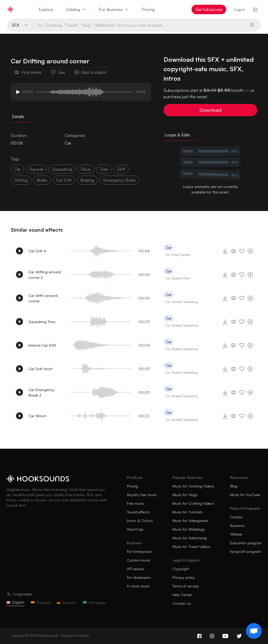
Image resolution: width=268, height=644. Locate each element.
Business (237, 526)
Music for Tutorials (188, 512)
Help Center (182, 595)
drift (121, 169)
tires (104, 169)
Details (18, 116)
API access (136, 569)
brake (42, 180)
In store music (138, 586)
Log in (239, 9)
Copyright (181, 569)
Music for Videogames (190, 521)
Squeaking (190, 302)
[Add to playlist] (250, 251)
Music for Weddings (189, 529)
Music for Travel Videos (191, 546)
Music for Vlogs (185, 495)
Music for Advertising (190, 538)
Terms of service (186, 586)
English (15, 602)
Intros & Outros (140, 521)
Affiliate (236, 534)
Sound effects (138, 512)
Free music (136, 503)
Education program (246, 543)
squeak (37, 169)
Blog (234, 486)
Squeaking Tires (42, 322)
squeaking (62, 169)
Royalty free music (142, 495)
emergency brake (119, 180)
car (17, 169)
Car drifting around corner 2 (45, 275)
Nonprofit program (245, 551)
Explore (46, 9)
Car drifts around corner (43, 298)
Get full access (209, 9)
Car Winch (37, 416)
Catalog (76, 9)
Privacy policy (184, 577)
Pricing (148, 9)
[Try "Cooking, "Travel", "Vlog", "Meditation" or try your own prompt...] (139, 25)
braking (87, 180)
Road (175, 255)
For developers (139, 577)
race (86, 169)
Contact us (182, 603)
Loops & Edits (177, 135)
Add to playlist (90, 72)
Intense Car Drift (42, 345)
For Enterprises (139, 551)
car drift (64, 180)
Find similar (28, 72)
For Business (114, 9)
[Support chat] (254, 631)
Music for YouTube (245, 495)
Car (68, 143)
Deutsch (66, 603)
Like (58, 72)
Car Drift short (41, 369)
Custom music (139, 560)
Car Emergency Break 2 (41, 392)
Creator (236, 517)
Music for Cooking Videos (193, 486)
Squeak (185, 255)
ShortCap (135, 529)
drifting (21, 180)
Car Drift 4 (37, 251)
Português (94, 603)
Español (40, 603)
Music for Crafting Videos (193, 503)
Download (210, 110)
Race (187, 278)
